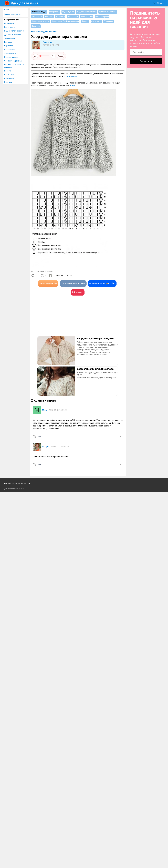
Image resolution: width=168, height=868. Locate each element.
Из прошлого (10, 50)
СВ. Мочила (9, 75)
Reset (60, 56)
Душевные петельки (13, 35)
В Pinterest (78, 292)
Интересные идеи (12, 20)
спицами (40, 271)
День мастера (10, 53)
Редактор (47, 42)
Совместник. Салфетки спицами (14, 66)
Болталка (8, 42)
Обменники (9, 78)
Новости (8, 71)
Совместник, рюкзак (13, 61)
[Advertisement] (54, 320)
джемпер (50, 271)
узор (33, 271)
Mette (45, 410)
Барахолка (9, 46)
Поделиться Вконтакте (73, 283)
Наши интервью (11, 57)
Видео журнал (10, 27)
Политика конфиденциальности (16, 484)
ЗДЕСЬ (73, 86)
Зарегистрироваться (13, 14)
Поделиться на (102, 283)
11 (37, 276)
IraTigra (46, 447)
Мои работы (9, 23)
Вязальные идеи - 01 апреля (45, 32)
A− (35, 56)
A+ (53, 56)
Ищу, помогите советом (14, 31)
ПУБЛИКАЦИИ (71, 76)
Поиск (160, 3)
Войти (7, 10)
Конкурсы (8, 82)
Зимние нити (10, 38)
